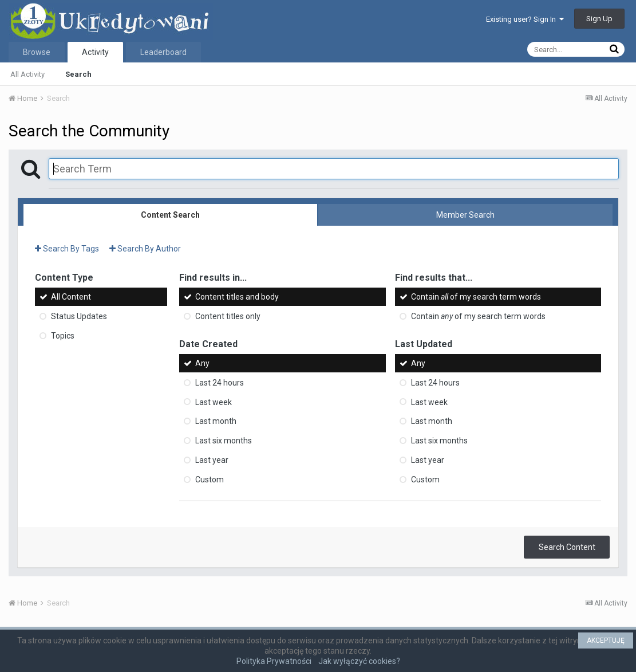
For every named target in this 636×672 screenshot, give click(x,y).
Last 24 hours (220, 383)
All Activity (27, 74)
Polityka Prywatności (274, 661)
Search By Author (145, 249)
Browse (37, 52)
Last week (214, 402)
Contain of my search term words (476, 297)
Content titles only (228, 316)
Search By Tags (67, 249)
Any (202, 363)
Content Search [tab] (170, 215)
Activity (95, 52)
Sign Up (599, 19)
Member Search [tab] (465, 215)
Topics (63, 336)
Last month (216, 421)
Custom (210, 480)
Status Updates (79, 316)
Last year (212, 460)
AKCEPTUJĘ (606, 640)
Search (78, 74)
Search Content (567, 547)
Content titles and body (237, 297)
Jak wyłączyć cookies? (359, 661)
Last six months (224, 441)
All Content (71, 297)
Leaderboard (163, 52)
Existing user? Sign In (525, 19)
